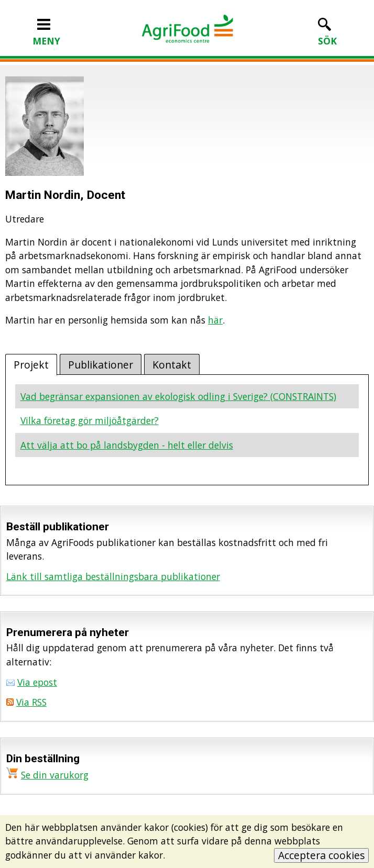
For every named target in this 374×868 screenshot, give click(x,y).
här (215, 320)
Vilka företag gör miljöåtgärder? (90, 420)
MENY (46, 34)
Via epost (37, 682)
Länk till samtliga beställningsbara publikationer (113, 576)
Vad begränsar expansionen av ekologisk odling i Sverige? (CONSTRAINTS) (178, 396)
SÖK (327, 34)
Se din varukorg (55, 775)
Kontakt (172, 365)
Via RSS (31, 702)
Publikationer (101, 365)
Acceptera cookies (321, 855)
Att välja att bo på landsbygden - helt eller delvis (127, 445)
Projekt (31, 365)
